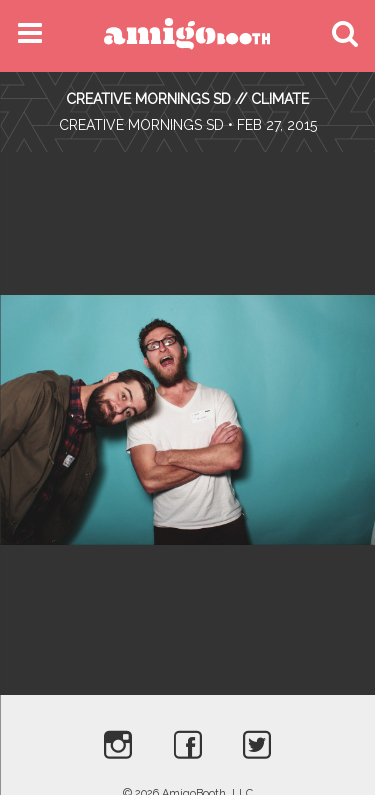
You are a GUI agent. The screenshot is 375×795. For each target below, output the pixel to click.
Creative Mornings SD (141, 125)
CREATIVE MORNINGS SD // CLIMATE (187, 99)
